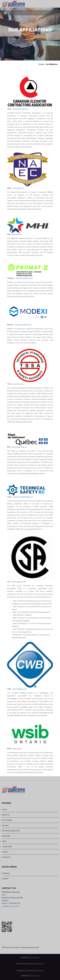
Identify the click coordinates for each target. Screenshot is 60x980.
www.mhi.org (17, 234)
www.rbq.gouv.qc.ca (19, 447)
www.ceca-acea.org (20, 109)
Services (6, 825)
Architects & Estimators (11, 831)
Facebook (6, 873)
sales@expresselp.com (10, 906)
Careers (5, 852)
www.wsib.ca (17, 749)
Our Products (7, 820)
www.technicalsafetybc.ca (23, 497)
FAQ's (4, 841)
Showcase (6, 836)
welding (13, 699)
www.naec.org (18, 188)
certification (44, 693)
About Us (6, 815)
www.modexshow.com (23, 325)
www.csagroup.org (19, 582)
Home (41, 64)
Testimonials (7, 847)
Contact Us (6, 857)
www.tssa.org (18, 384)
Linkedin (5, 879)
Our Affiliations (52, 64)
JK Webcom (35, 958)
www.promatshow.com (24, 278)
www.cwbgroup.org (19, 689)
